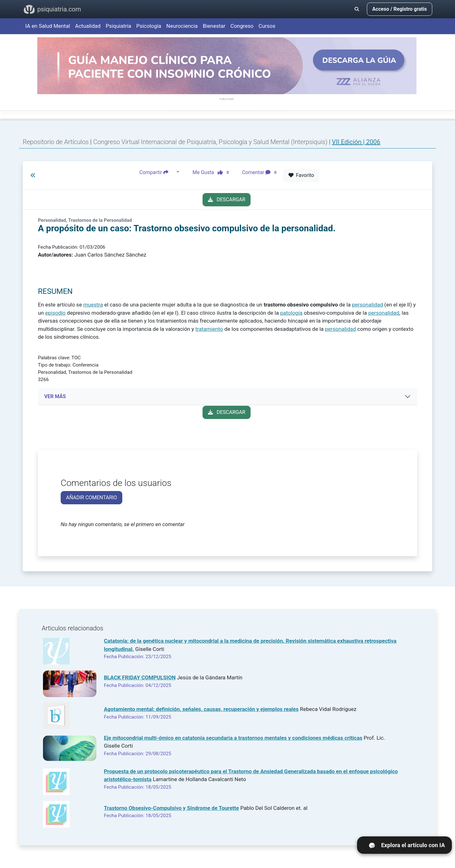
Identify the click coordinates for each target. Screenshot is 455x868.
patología (291, 313)
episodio (55, 313)
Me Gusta (212, 172)
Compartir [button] (157, 172)
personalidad (367, 305)
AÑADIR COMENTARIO (91, 498)
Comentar (261, 172)
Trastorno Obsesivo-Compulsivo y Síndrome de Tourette (172, 808)
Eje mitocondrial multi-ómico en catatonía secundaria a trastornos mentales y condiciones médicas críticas (233, 738)
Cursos (267, 26)
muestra (93, 305)
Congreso (242, 26)
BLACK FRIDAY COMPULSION (140, 677)
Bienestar (214, 26)
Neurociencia (182, 26)
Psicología (149, 26)
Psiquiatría (118, 26)
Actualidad (88, 26)
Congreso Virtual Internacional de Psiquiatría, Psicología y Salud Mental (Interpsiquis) (211, 142)
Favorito (301, 175)
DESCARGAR (227, 200)
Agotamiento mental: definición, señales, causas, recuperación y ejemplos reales (201, 709)
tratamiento (209, 329)
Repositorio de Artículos (56, 142)
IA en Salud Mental (48, 26)
